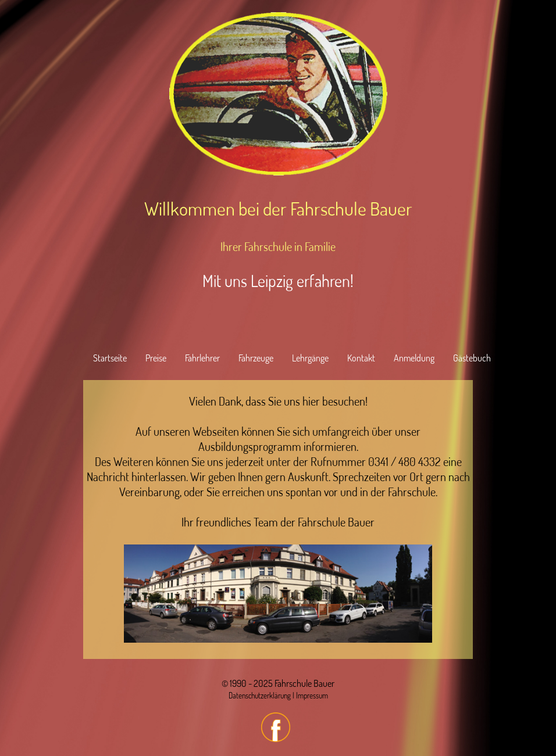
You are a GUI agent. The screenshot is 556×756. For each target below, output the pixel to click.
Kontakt (361, 358)
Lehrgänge (310, 358)
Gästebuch (472, 358)
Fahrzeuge (256, 358)
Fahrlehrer (202, 358)
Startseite (110, 358)
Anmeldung (414, 358)
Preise (156, 358)
